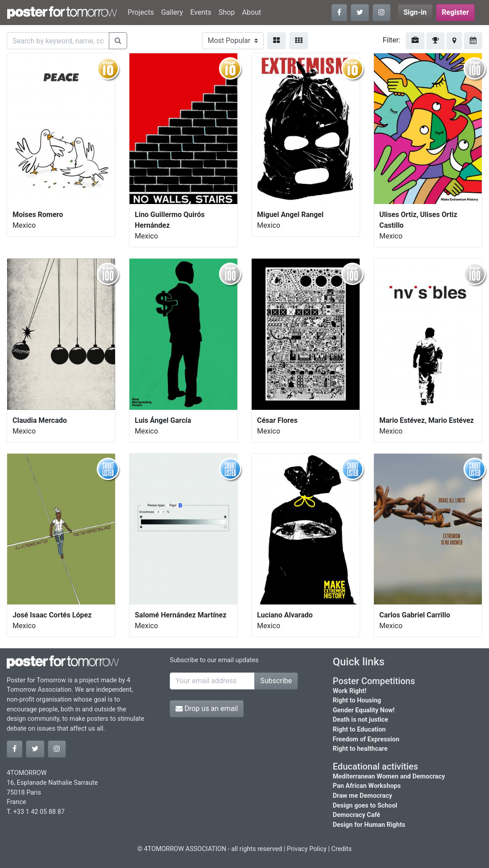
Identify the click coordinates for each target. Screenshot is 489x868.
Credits (342, 849)
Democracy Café (356, 815)
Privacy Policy (307, 849)
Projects (141, 12)
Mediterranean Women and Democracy (389, 777)
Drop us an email (207, 708)
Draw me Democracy (362, 796)
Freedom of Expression (366, 739)
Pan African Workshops (367, 786)
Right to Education (359, 730)
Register (455, 12)
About (251, 12)
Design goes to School (365, 806)
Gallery (172, 12)
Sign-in (415, 12)
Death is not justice (360, 720)
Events (201, 12)
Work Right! (350, 691)
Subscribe (276, 681)
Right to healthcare (360, 749)
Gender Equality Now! (364, 710)
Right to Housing (357, 700)
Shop (227, 12)
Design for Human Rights (369, 825)
